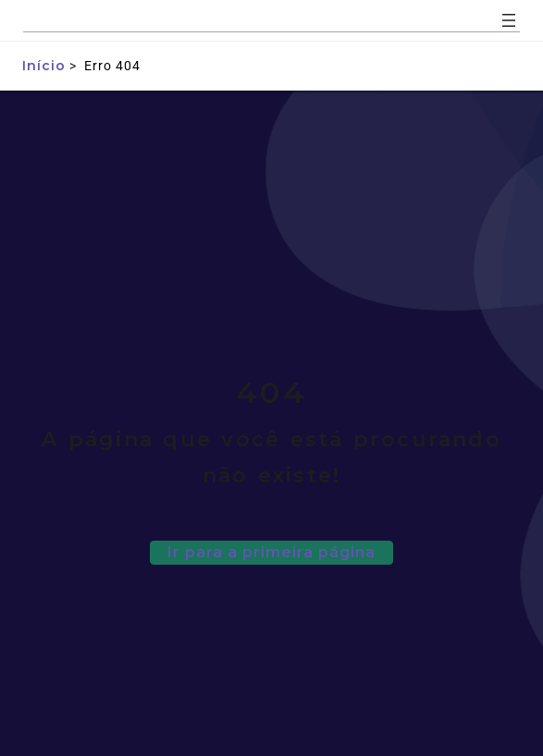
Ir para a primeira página (271, 552)
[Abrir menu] (509, 20)
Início (44, 66)
